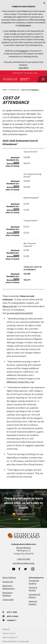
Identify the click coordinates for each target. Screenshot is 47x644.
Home (5, 90)
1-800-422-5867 (24, 559)
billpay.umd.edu (10, 306)
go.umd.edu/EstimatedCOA (20, 313)
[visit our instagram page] (33, 569)
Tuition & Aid (14, 90)
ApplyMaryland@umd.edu (23, 563)
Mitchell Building (23, 548)
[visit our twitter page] (26, 569)
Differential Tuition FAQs (18, 382)
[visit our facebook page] (19, 569)
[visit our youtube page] (14, 569)
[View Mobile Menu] (42, 79)
